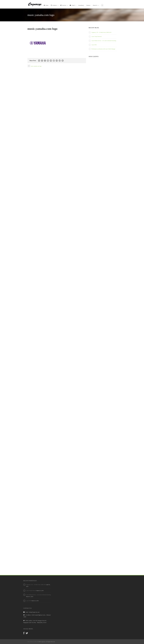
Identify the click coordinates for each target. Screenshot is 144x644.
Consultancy (81, 5)
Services (63, 5)
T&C (29, 642)
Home (46, 5)
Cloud (72, 5)
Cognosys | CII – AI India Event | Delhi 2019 (101, 32)
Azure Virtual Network (97, 37)
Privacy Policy (34, 642)
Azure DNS (94, 45)
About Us (95, 5)
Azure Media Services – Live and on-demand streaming (104, 41)
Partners (88, 5)
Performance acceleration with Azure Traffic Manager (103, 49)
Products (54, 5)
